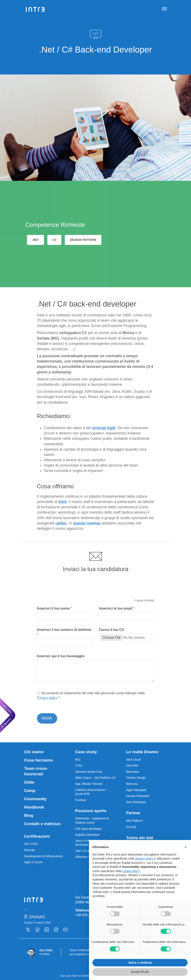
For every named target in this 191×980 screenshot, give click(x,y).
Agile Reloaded (136, 790)
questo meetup (87, 523)
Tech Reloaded (136, 802)
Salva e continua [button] (140, 963)
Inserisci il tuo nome (54, 608)
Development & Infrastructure (44, 856)
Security (30, 850)
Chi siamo (34, 752)
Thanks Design (136, 778)
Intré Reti (132, 766)
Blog (29, 815)
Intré (63, 502)
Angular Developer (88, 835)
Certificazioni (37, 836)
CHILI (79, 766)
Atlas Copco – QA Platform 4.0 (95, 778)
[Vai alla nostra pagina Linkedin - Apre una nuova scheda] (47, 930)
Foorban (81, 800)
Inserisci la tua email (117, 608)
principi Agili (104, 428)
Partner (133, 813)
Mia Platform (135, 821)
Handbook (34, 807)
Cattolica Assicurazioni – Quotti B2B (91, 792)
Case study (86, 752)
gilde (61, 523)
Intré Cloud (133, 760)
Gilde (29, 782)
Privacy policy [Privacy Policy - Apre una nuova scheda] (47, 698)
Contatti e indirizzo (42, 824)
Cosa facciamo (39, 760)
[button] (185, 847)
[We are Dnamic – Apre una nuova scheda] (8, 715)
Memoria (132, 784)
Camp (30, 791)
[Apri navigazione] (164, 9)
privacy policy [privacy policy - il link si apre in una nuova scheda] (144, 859)
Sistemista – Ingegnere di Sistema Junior (92, 820)
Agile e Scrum (33, 862)
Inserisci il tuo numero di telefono (64, 632)
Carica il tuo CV (112, 630)
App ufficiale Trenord (89, 784)
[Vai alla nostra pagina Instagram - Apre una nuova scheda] (56, 930)
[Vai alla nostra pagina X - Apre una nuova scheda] (28, 930)
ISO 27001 (31, 844)
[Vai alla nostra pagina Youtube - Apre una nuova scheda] (65, 930)
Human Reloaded (138, 796)
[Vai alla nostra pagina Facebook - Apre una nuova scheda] (37, 930)
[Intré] (35, 9)
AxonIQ (131, 827)
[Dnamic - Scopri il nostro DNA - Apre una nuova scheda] (38, 920)
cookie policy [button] (131, 871)
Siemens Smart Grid (89, 772)
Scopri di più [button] (140, 972)
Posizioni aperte (91, 811)
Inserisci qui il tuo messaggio (61, 656)
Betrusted (133, 772)
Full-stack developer (88, 829)
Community (35, 799)
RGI (78, 760)
